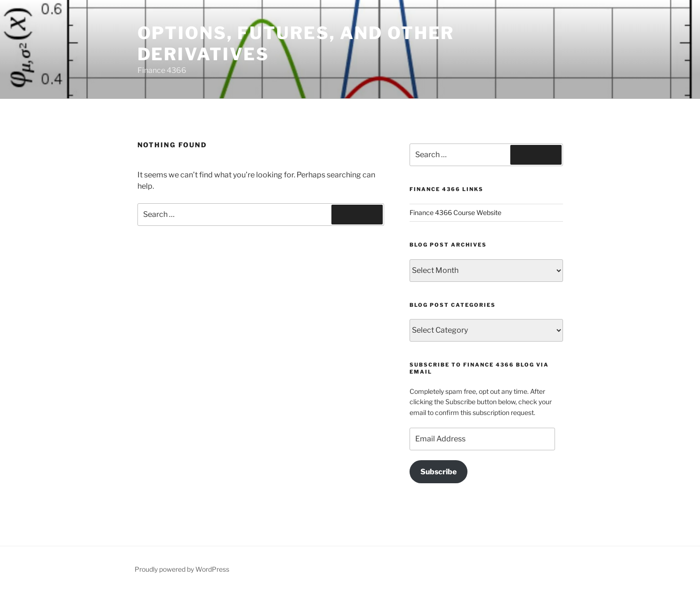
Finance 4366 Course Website (455, 212)
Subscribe (439, 472)
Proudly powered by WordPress (182, 569)
